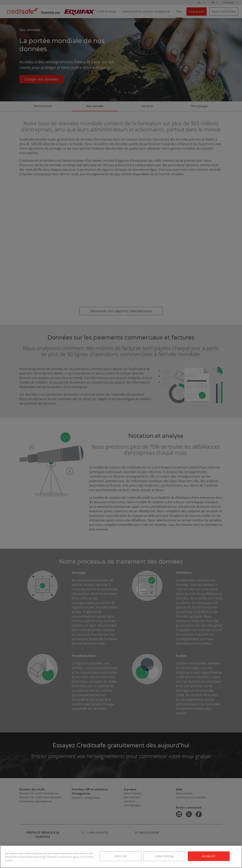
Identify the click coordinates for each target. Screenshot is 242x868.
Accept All (209, 856)
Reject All (121, 856)
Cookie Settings (164, 856)
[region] (121, 857)
